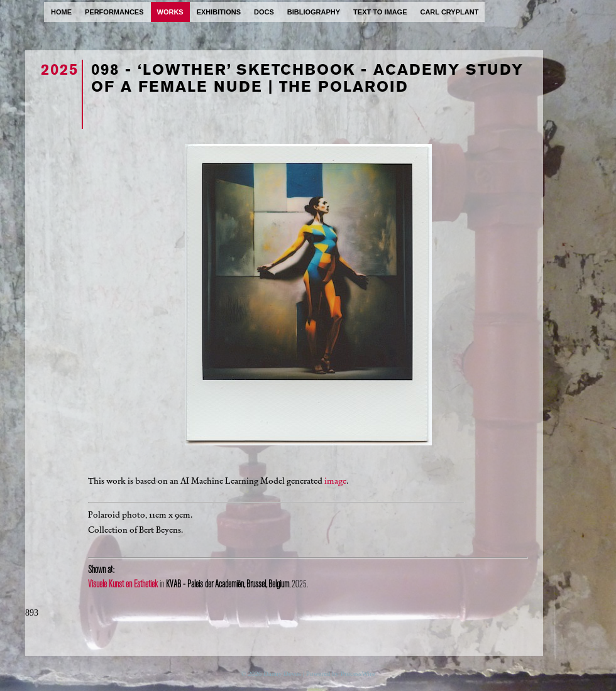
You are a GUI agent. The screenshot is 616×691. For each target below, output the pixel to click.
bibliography (314, 12)
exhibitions (219, 12)
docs (264, 12)
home (61, 12)
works (170, 12)
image (335, 481)
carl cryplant (449, 12)
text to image (380, 12)
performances (114, 12)
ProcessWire (358, 673)
